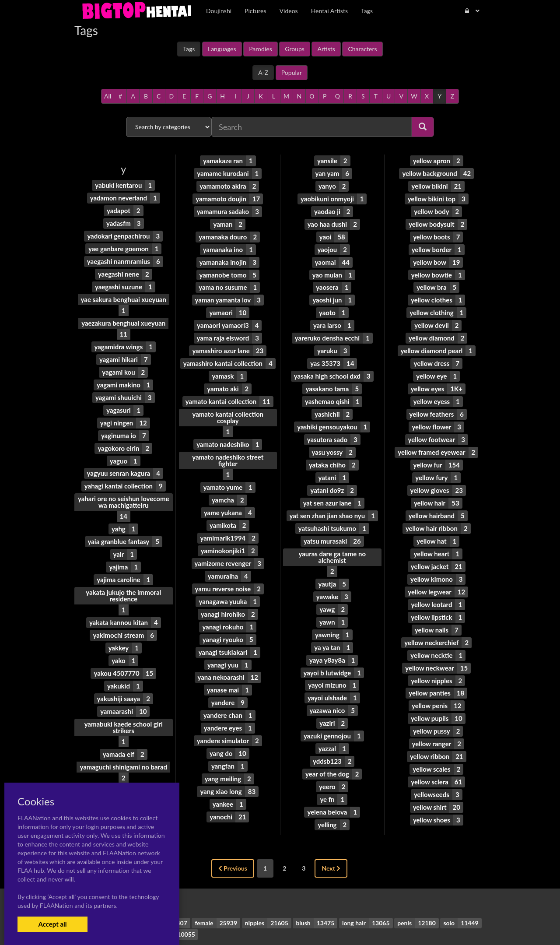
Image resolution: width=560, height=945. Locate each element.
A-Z (263, 72)
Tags (189, 49)
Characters (362, 49)
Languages (222, 49)
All (108, 96)
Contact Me (336, 923)
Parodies (261, 49)
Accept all (52, 924)
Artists (326, 49)
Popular (292, 72)
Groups (295, 49)
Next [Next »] (331, 834)
